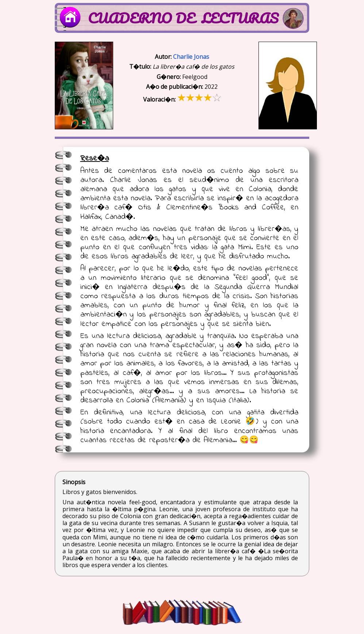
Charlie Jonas (191, 57)
